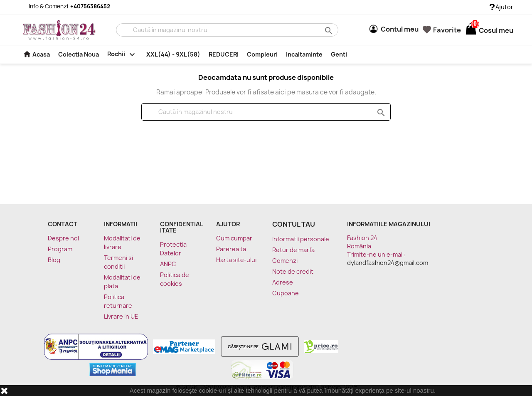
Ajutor (501, 7)
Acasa (36, 54)
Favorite (442, 30)
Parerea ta (231, 249)
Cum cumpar (234, 238)
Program (60, 249)
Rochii (123, 54)
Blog (54, 260)
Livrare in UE (121, 316)
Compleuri (262, 54)
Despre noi (63, 238)
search (328, 30)
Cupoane (286, 293)
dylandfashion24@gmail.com (388, 263)
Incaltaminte (304, 54)
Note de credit (293, 271)
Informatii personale (301, 239)
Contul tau (294, 224)
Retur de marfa (293, 250)
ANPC (168, 264)
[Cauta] (227, 30)
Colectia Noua (79, 54)
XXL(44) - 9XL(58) (173, 54)
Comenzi (285, 261)
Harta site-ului (236, 260)
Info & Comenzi (64, 6)
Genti (339, 54)
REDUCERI (224, 54)
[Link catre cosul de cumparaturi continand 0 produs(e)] (471, 30)
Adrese (283, 282)
